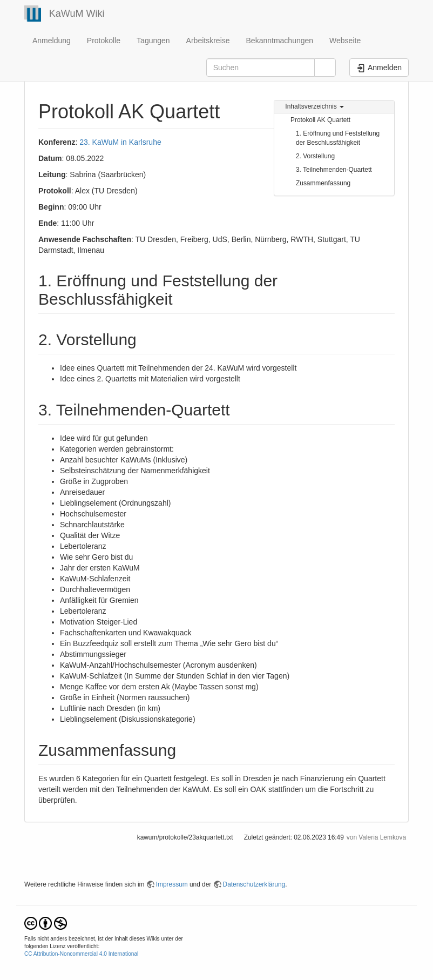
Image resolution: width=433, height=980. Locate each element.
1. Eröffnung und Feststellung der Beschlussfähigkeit (338, 138)
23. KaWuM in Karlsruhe (120, 142)
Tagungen (153, 41)
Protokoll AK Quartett (320, 120)
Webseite (345, 41)
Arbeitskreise (208, 41)
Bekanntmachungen (280, 41)
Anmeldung (52, 41)
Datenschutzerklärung (254, 884)
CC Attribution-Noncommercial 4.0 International (81, 954)
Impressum (172, 884)
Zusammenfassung (323, 183)
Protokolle (104, 41)
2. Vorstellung (315, 156)
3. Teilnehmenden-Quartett (334, 170)
